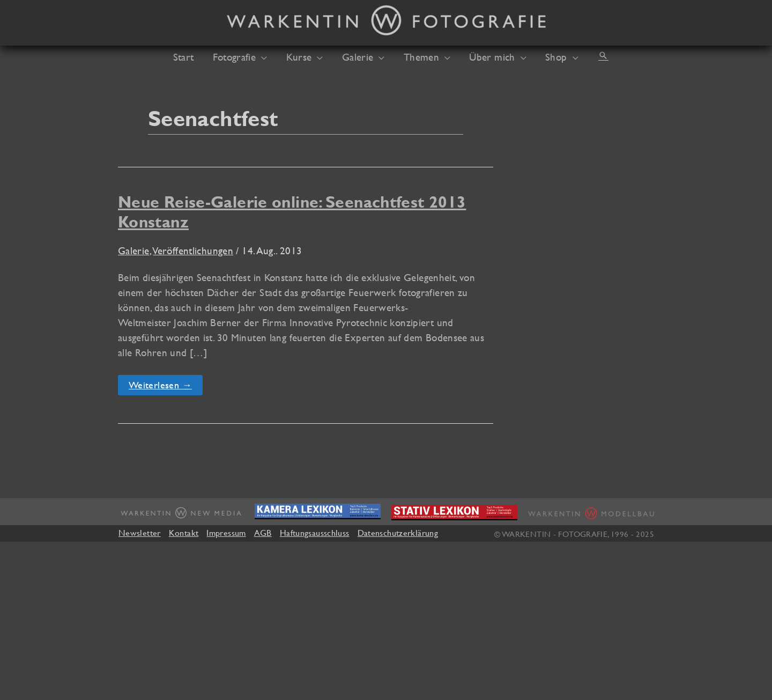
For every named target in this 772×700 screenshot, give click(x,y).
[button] (594, 55)
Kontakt (184, 533)
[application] (267, 57)
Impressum (226, 533)
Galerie (134, 250)
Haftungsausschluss (315, 533)
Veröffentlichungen (193, 250)
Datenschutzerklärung (398, 533)
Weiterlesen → (160, 387)
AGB (263, 533)
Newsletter (140, 533)
